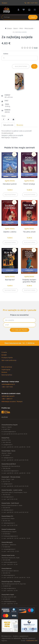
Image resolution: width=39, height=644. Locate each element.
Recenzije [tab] (20, 125)
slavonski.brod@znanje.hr (11, 471)
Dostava (4, 372)
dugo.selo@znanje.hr (10, 588)
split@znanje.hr (8, 484)
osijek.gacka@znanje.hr (10, 562)
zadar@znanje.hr (8, 510)
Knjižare (4, 3)
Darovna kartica (7, 375)
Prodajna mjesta (7, 357)
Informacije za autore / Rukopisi (12, 401)
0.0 (29, 48)
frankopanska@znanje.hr (11, 536)
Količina (6, 54)
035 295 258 (7, 468)
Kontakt (4, 355)
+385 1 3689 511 (7, 399)
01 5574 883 (6, 534)
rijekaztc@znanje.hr (9, 523)
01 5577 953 (6, 429)
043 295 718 (6, 573)
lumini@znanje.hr (9, 497)
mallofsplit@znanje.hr (10, 601)
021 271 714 (6, 481)
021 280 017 (6, 599)
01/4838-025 (7, 586)
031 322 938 (6, 560)
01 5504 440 (6, 547)
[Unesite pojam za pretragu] (20, 17)
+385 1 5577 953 (31, 3)
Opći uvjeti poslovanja (9, 360)
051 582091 (6, 455)
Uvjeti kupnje (6, 369)
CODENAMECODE (32, 640)
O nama (4, 352)
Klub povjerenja (7, 367)
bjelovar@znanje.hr (9, 575)
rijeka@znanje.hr (8, 458)
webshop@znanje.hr (8, 384)
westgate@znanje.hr (9, 549)
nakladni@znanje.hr (8, 396)
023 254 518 (6, 508)
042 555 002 (7, 495)
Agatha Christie (10, 181)
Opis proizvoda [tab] (8, 125)
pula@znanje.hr (8, 445)
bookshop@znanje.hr (10, 432)
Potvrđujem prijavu (19, 330)
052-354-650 (7, 442)
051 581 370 (6, 521)
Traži (33, 17)
